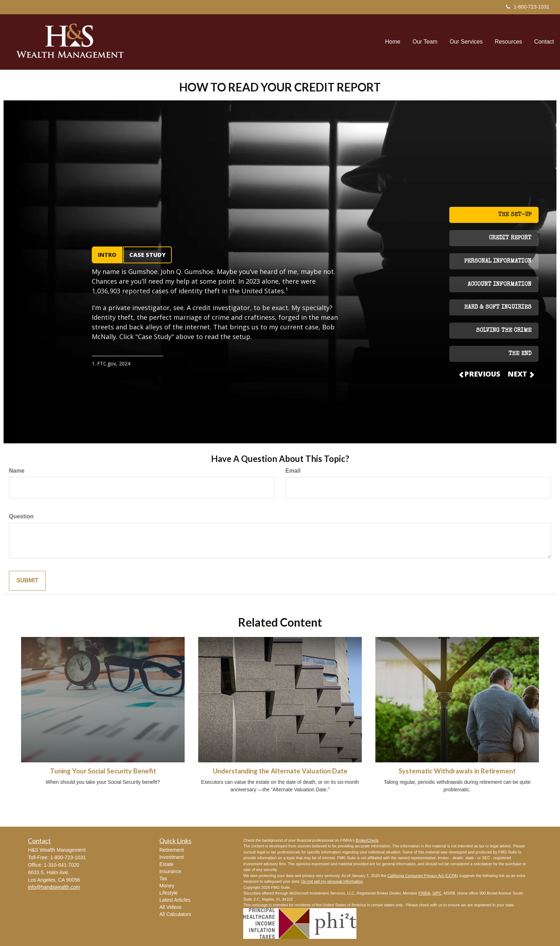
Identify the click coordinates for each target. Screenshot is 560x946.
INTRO (107, 255)
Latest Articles (175, 900)
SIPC (437, 893)
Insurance (170, 871)
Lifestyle (168, 893)
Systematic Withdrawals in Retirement (457, 771)
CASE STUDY (147, 255)
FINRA (424, 893)
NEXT (520, 374)
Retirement (171, 850)
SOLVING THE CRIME (504, 331)
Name (17, 471)
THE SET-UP (515, 215)
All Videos (170, 907)
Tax (163, 878)
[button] (425, 42)
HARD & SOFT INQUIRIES (498, 308)
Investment (171, 857)
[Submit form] (27, 581)
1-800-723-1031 (528, 7)
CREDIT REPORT (510, 238)
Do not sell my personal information (332, 881)
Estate (166, 864)
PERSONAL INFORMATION (498, 262)
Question (21, 516)
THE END (520, 354)
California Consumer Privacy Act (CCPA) (423, 876)
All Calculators (175, 914)
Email (293, 471)
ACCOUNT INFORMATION (499, 285)
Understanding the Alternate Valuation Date (280, 771)
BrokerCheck (367, 840)
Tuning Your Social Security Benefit (103, 771)
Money (167, 886)
